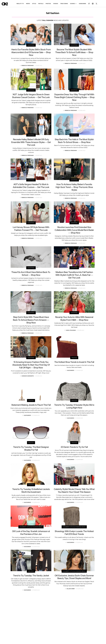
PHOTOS (48, 4)
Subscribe (82, 4)
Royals (41, 4)
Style (34, 4)
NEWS (28, 4)
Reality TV (20, 4)
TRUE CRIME (64, 4)
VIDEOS (56, 4)
